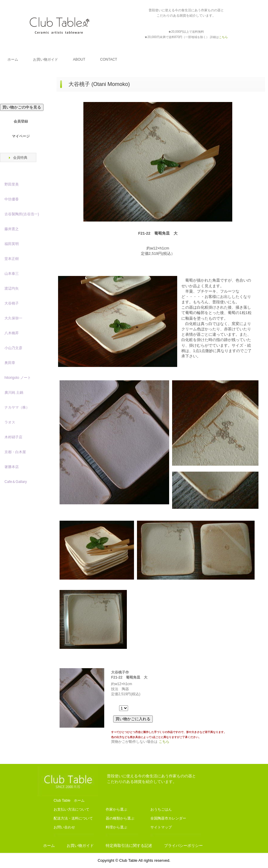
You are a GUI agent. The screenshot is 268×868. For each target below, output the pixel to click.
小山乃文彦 (13, 348)
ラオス (10, 422)
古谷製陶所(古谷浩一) (22, 214)
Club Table (60, 25)
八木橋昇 (12, 333)
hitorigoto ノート (18, 378)
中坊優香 (12, 199)
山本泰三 (12, 274)
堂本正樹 (12, 259)
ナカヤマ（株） (17, 407)
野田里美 (12, 184)
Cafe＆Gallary (16, 482)
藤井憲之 (12, 229)
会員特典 (20, 158)
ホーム (13, 59)
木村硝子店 (13, 437)
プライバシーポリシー (183, 846)
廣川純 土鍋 (14, 393)
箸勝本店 (12, 467)
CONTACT (109, 59)
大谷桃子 (12, 303)
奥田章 (10, 363)
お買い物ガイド (46, 59)
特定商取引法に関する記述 (129, 846)
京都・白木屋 (17, 452)
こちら (164, 742)
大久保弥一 (13, 318)
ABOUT (79, 59)
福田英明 (12, 244)
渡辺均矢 (12, 288)
